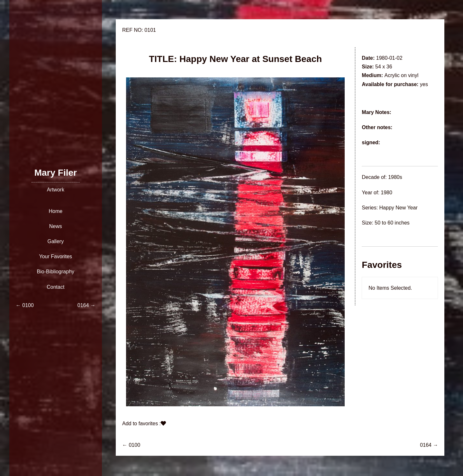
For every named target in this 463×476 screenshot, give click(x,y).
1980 (386, 193)
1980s (395, 177)
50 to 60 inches (392, 223)
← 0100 (131, 445)
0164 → (429, 445)
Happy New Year (399, 208)
